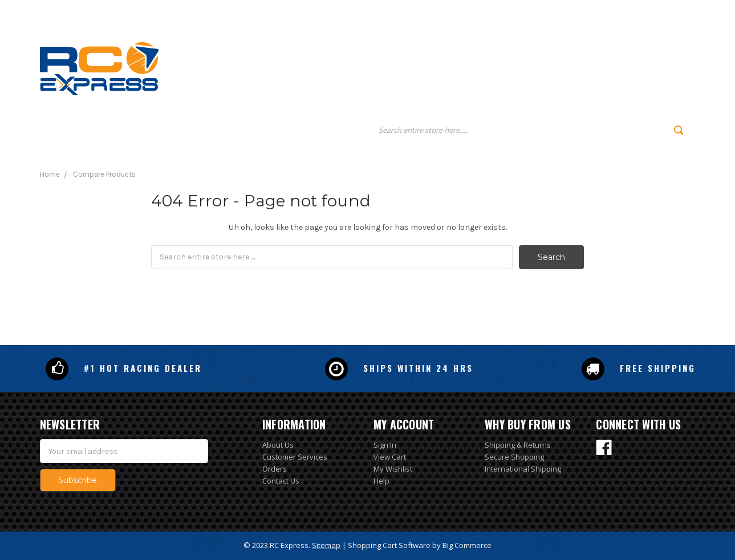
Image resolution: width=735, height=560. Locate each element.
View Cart (390, 457)
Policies (565, 67)
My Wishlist (393, 469)
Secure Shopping (514, 457)
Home (410, 67)
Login (602, 10)
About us (481, 67)
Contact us (656, 67)
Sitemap (326, 545)
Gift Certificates (549, 10)
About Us (278, 445)
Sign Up (642, 10)
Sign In (385, 445)
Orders (275, 469)
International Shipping (523, 469)
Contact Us (281, 481)
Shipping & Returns (518, 445)
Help (381, 481)
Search (493, 10)
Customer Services (295, 457)
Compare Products (104, 174)
